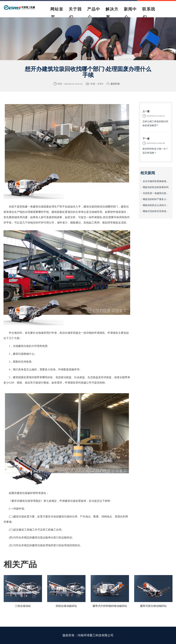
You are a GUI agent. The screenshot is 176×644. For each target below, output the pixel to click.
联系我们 (149, 13)
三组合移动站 (23, 606)
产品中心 (94, 13)
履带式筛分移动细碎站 (153, 606)
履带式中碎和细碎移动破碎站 (110, 606)
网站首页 (57, 13)
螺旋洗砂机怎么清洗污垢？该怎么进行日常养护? (157, 205)
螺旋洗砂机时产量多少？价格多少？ (157, 199)
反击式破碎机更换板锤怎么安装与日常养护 (157, 181)
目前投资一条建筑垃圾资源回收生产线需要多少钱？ (157, 193)
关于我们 (75, 13)
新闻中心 (130, 13)
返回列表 (115, 84)
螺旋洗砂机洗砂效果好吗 (156, 187)
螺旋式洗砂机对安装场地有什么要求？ (157, 211)
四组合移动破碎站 (66, 606)
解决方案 (112, 13)
